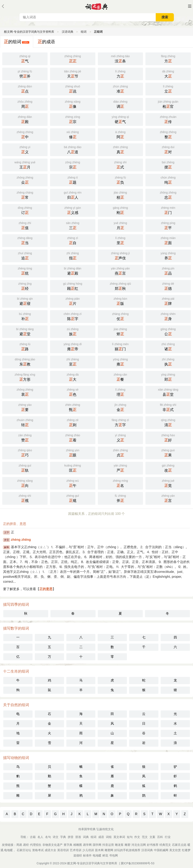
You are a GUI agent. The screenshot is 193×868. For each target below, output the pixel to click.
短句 (130, 837)
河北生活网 (139, 845)
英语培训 (63, 850)
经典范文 (165, 845)
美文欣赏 (175, 850)
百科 (160, 837)
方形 (25, 377)
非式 (168, 407)
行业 (168, 837)
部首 (78, 837)
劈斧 (25, 74)
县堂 (168, 392)
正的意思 (46, 589)
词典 (86, 837)
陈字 (73, 316)
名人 (40, 837)
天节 (73, 74)
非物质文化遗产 (53, 845)
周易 (19, 845)
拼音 (71, 837)
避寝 (25, 301)
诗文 (56, 837)
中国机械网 (161, 850)
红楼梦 (186, 850)
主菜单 (190, 6)
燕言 (120, 271)
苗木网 (99, 850)
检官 (168, 104)
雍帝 (73, 346)
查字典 (68, 845)
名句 (48, 837)
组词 (84, 32)
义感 (73, 210)
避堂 (25, 331)
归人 (73, 195)
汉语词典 (68, 32)
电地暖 (97, 855)
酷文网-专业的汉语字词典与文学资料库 (29, 32)
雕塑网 (109, 850)
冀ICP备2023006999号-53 (137, 863)
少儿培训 (88, 850)
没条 (120, 58)
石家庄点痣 (179, 845)
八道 (73, 149)
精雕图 (78, 845)
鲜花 (105, 855)
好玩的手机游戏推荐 (127, 850)
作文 (137, 837)
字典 (63, 837)
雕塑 (127, 845)
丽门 (120, 346)
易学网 (87, 845)
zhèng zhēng (21, 540)
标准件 (87, 855)
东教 (25, 362)
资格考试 (38, 850)
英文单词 (119, 837)
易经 (26, 845)
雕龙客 (119, 845)
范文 (145, 837)
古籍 (33, 837)
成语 (101, 837)
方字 (120, 422)
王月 (25, 165)
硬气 (120, 119)
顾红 (73, 286)
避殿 (73, 271)
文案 (152, 837)
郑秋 (120, 286)
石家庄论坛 (24, 850)
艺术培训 (76, 850)
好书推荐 (153, 845)
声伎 (120, 255)
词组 (109, 837)
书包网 (113, 855)
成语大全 (50, 850)
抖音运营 (108, 845)
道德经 (78, 855)
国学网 (97, 845)
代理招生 (36, 845)
